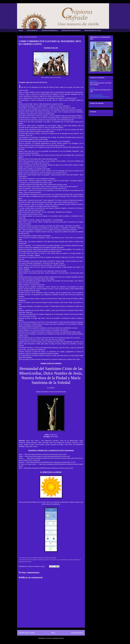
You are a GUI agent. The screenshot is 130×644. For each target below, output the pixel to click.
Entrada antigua (77, 633)
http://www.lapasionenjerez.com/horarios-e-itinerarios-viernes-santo (46, 454)
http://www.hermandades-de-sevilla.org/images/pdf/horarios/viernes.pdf (48, 456)
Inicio (53, 633)
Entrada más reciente (27, 633)
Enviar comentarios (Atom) (55, 638)
